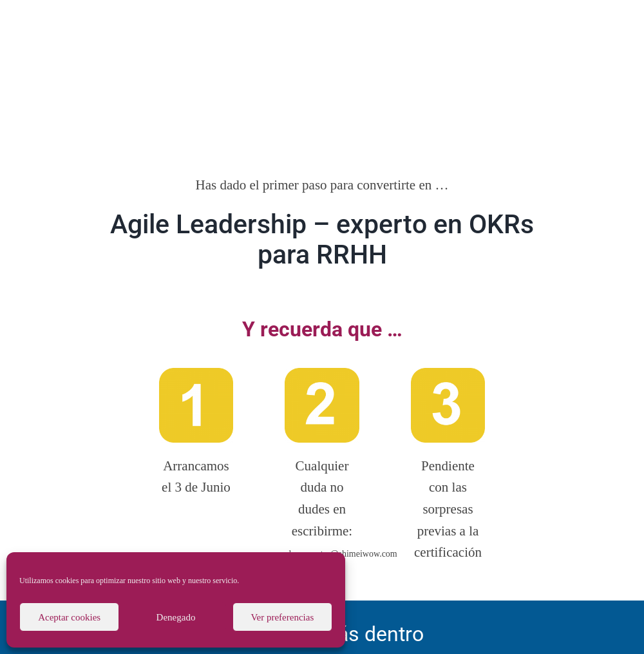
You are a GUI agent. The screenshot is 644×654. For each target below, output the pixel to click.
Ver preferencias (282, 617)
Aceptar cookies (69, 617)
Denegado (176, 617)
